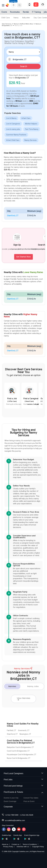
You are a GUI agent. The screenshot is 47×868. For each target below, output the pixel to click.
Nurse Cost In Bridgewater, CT (19, 758)
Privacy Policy (8, 847)
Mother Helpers (31, 124)
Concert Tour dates (31, 798)
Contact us (15, 844)
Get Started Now (23, 257)
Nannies (12, 686)
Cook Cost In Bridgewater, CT (18, 751)
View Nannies (24, 699)
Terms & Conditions (30, 844)
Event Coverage (10, 801)
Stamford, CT (13, 216)
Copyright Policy (38, 847)
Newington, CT (25, 734)
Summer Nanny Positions (16, 135)
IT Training (36, 12)
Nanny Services (31, 140)
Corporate (23, 807)
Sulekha (8, 5)
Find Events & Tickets (23, 792)
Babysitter (26, 18)
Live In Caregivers (13, 124)
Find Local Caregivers (23, 774)
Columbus (13, 1)
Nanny (16, 18)
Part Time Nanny (32, 129)
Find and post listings (23, 786)
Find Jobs (23, 780)
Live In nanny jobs (13, 129)
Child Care (6, 18)
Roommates (15, 12)
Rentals (26, 12)
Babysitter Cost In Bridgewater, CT (20, 747)
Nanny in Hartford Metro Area (23, 24)
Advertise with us (23, 847)
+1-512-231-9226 (26, 815)
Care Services (6, 24)
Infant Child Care (13, 140)
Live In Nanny (11, 118)
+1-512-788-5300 (12, 815)
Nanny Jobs (33, 686)
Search (24, 66)
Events (4, 12)
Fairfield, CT (12, 730)
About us (5, 844)
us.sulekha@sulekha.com (15, 820)
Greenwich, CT (24, 730)
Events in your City (11, 798)
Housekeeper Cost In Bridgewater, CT (22, 755)
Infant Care (26, 118)
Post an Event (29, 801)
